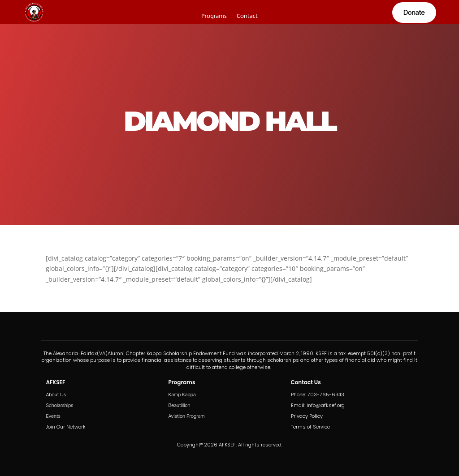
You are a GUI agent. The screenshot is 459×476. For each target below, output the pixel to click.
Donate (414, 12)
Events (53, 416)
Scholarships (59, 405)
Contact (247, 16)
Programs (214, 16)
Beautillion (179, 405)
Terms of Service (310, 427)
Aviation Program (186, 416)
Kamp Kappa (182, 395)
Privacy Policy (307, 416)
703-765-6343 (326, 395)
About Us (56, 395)
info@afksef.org (326, 405)
